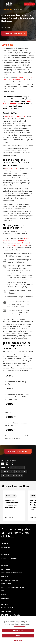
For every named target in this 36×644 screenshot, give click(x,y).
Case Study (18, 9)
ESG (3, 591)
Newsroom (5, 598)
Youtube (19, 615)
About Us (5, 544)
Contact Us (5, 555)
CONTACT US (29, 4)
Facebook (2, 615)
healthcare (9, 116)
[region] (18, 630)
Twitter (11, 615)
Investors (5, 566)
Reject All (18, 636)
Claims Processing (8, 472)
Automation (6, 475)
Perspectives (8, 9)
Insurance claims (21, 472)
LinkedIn (6, 615)
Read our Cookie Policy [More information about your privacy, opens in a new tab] (20, 626)
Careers (4, 551)
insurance (21, 116)
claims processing (12, 169)
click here (8, 536)
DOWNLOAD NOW (6, 608)
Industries (5, 576)
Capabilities (6, 547)
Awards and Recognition (10, 580)
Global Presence (7, 562)
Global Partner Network (10, 558)
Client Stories (6, 584)
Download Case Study (14, 33)
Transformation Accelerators (12, 573)
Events (4, 595)
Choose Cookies (18, 641)
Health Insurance (17, 475)
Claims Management (17, 468)
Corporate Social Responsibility (13, 587)
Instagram (15, 615)
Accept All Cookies (18, 630)
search (19, 4)
